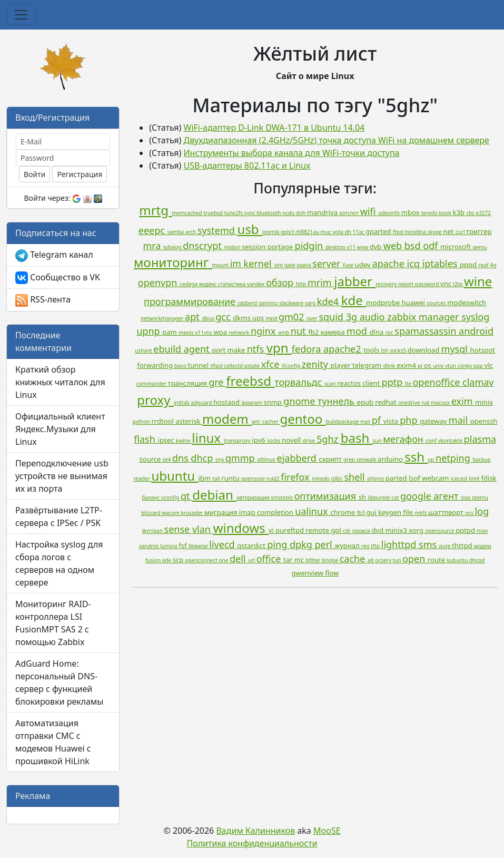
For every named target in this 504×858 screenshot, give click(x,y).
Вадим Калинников (255, 831)
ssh (416, 457)
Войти (34, 174)
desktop (336, 247)
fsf (184, 545)
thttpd (463, 545)
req (366, 546)
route (437, 560)
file (409, 512)
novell (292, 440)
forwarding (156, 365)
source (151, 459)
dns (182, 458)
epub (366, 402)
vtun (451, 366)
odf (432, 246)
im (236, 264)
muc (327, 232)
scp (179, 560)
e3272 (484, 213)
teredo (430, 213)
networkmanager (163, 318)
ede (167, 560)
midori (233, 247)
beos (181, 366)
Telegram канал (54, 255)
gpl (337, 530)
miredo (321, 479)
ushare (144, 350)
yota (339, 232)
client (372, 383)
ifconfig (292, 366)
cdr (348, 531)
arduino (391, 459)
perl (324, 544)
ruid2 (274, 479)
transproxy (238, 441)
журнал (348, 545)
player (342, 365)
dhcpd (477, 560)
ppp (479, 366)
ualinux (313, 511)
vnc (447, 284)
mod (358, 331)
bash (357, 438)
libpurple (380, 498)
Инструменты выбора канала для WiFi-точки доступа (292, 153)
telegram (368, 365)
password (428, 284)
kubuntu (458, 560)
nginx (264, 331)
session (255, 247)
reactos (350, 383)
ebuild (168, 349)
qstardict (252, 545)
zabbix (403, 317)
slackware (292, 303)
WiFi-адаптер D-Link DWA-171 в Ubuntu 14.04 (274, 128)
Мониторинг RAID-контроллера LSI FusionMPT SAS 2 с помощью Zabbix (53, 623)
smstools (283, 498)
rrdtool (163, 421)
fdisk (489, 478)
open (415, 559)
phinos (376, 479)
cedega (189, 284)
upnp (149, 331)
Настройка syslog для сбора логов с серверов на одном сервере (59, 563)
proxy (155, 400)
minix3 (397, 530)
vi (272, 530)
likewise (199, 546)
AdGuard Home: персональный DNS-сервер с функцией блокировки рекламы (60, 682)
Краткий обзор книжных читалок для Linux (60, 382)
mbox (411, 212)
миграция (222, 512)
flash (146, 439)
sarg (311, 303)
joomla (271, 232)
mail (459, 420)
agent (198, 349)
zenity (316, 364)
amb (284, 333)
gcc (224, 317)
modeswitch (467, 303)
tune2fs (234, 213)
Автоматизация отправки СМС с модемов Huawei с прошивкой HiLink (53, 742)
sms (429, 544)
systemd (218, 230)
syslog (475, 317)
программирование (191, 301)
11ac (359, 232)
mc (300, 560)
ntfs (257, 349)
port (219, 350)
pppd (469, 265)
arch (191, 232)
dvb (377, 247)
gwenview (308, 573)
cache (354, 559)
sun (378, 441)
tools (372, 350)
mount (221, 265)
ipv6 (259, 440)
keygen (391, 512)
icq (415, 264)
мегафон (404, 439)
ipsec (167, 440)
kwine (184, 441)
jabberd (248, 303)
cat (396, 498)
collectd (234, 366)
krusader (192, 513)
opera (304, 265)
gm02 (293, 317)
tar (289, 560)
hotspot (483, 350)
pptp (393, 382)
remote (318, 530)
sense (178, 529)
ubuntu (175, 476)
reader (143, 479)
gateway (434, 421)
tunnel (199, 365)
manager (440, 317)
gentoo (303, 419)
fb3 (361, 513)
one (224, 560)
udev (364, 265)
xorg (417, 530)
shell (355, 477)
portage (281, 247)
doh (302, 213)
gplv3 (288, 232)
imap (248, 512)
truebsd (214, 213)
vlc (489, 365)
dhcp (203, 458)
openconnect (202, 560)
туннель (337, 401)
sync (250, 213)
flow (332, 573)
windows (241, 528)
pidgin (310, 246)
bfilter (314, 560)
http (302, 284)
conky (466, 366)
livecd (223, 544)
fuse (349, 265)
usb (250, 229)
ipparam (252, 403)
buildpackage (343, 422)
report (407, 284)
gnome (300, 401)
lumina (169, 546)
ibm (205, 478)
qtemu (480, 498)
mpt (366, 422)
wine (478, 281)
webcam (436, 478)
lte (409, 384)
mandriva (323, 212)
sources (437, 303)
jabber (355, 281)
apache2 (343, 349)
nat (426, 403)
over (313, 318)
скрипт (332, 459)
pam (170, 332)
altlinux (267, 460)
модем (483, 546)
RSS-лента (43, 300)
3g (353, 317)
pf (378, 420)
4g (493, 265)
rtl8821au (308, 232)
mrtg (155, 210)
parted (397, 478)
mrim (321, 282)
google (417, 496)
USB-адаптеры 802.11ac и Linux (247, 165)
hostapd (227, 402)
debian (214, 495)
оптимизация (327, 496)
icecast (460, 479)
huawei (414, 303)
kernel (259, 264)
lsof (415, 478)
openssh (484, 421)
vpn (279, 348)
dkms (243, 318)
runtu (231, 478)
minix (484, 402)
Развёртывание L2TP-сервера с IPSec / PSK (59, 516)
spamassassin (427, 331)
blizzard (151, 513)
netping (454, 458)
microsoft (456, 247)
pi (421, 366)
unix (439, 366)
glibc (338, 479)
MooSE (327, 831)
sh (363, 497)
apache (390, 264)
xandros (150, 546)
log (482, 511)
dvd (379, 530)
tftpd (217, 366)
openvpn (159, 282)
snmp (273, 402)
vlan (203, 529)
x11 (352, 247)
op (432, 460)
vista (392, 421)
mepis (187, 333)
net (449, 231)
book (446, 213)
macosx (441, 403)
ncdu (289, 213)
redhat (387, 402)
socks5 (399, 350)
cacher (271, 422)
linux (208, 438)
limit (475, 479)
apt (193, 317)
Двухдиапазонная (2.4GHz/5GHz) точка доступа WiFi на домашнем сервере (337, 140)
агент (447, 496)
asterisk (189, 421)
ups (259, 318)
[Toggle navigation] (21, 15)
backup (481, 460)
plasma (480, 439)
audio (374, 317)
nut (299, 331)
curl (461, 232)
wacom (171, 513)
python (142, 422)
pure (446, 546)
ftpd (399, 232)
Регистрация (80, 174)
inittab (182, 403)
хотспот (349, 213)
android (476, 331)
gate (291, 265)
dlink (390, 366)
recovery (387, 284)
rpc (390, 333)
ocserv (384, 560)
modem (227, 419)
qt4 (167, 460)
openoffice (437, 382)
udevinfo (390, 213)
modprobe (384, 303)
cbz (471, 213)
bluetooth (269, 213)
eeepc (153, 230)
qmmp (241, 458)
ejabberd (298, 458)
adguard (202, 403)
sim (279, 265)
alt (371, 560)
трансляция (189, 383)
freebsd (250, 381)
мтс (257, 422)
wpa (221, 332)
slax (466, 498)
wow (363, 247)
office (270, 559)
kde (354, 300)
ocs (470, 513)
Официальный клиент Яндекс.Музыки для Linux (60, 429)
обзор (281, 282)
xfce (271, 364)
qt (186, 496)
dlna (378, 332)
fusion (154, 560)
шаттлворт (447, 512)
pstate (253, 366)
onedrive (410, 403)
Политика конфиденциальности (252, 843)
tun (398, 560)
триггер (479, 231)
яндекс (209, 284)
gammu (269, 303)
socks (274, 441)
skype (436, 232)
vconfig (171, 498)
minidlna (416, 232)
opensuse (254, 479)
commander (152, 384)
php (410, 420)
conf (432, 441)
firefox (296, 477)
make (237, 350)
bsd (414, 246)
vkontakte (451, 441)
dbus (209, 318)
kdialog (173, 247)
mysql (456, 349)
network (240, 333)
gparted (379, 231)
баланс (151, 498)
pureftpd (290, 530)
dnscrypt (203, 246)
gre (217, 382)
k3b (460, 212)
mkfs (421, 513)
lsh (386, 350)
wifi (369, 211)
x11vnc (204, 333)
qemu (480, 247)
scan (331, 384)
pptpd (466, 530)
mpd (272, 318)
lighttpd (400, 544)
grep (350, 460)
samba (176, 232)
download (424, 350)
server (328, 264)
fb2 (314, 332)
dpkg (302, 544)
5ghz (329, 439)
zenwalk (367, 460)
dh (349, 232)
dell (239, 559)
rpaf (484, 265)
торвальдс (299, 382)
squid (332, 317)
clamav (478, 382)
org (220, 460)
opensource (440, 531)
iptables (441, 264)
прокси (362, 531)
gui (372, 512)
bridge (330, 560)
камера (334, 332)
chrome (343, 512)
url (252, 560)
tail (217, 479)
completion (276, 512)
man (482, 531)
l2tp (458, 284)
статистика (233, 284)
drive (310, 441)
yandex (256, 284)
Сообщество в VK (58, 278)
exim (463, 401)
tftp (376, 546)
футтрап (153, 531)
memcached (187, 213)
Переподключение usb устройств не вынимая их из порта (62, 476)
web (394, 246)
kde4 (329, 301)
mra (153, 246)
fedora (308, 349)
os (428, 365)
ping (278, 544)
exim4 (407, 365)
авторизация (254, 498)
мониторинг (173, 262)
